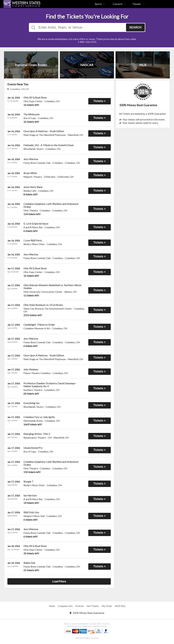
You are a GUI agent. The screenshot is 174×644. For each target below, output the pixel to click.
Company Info (65, 606)
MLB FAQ (120, 606)
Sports (100, 4)
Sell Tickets (93, 606)
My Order (107, 606)
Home (52, 606)
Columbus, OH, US (18, 89)
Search (135, 27)
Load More (59, 581)
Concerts (119, 4)
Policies (80, 606)
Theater (138, 4)
